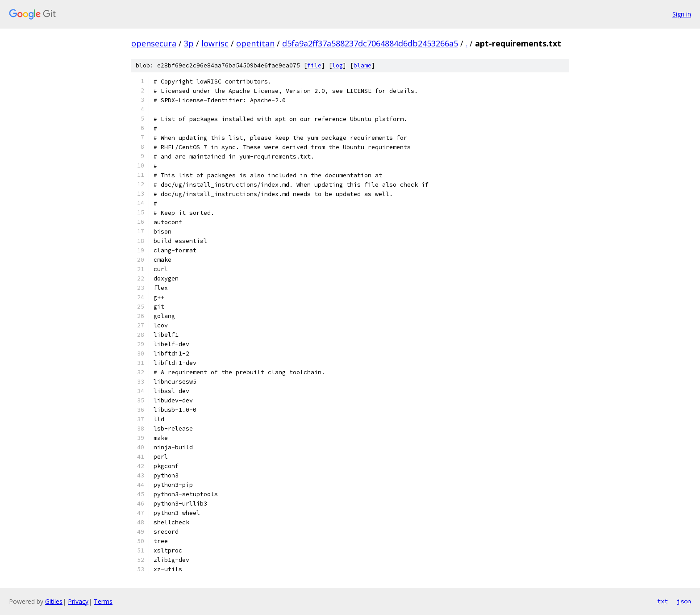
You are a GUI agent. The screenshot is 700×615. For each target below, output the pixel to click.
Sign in (682, 14)
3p (189, 43)
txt (662, 601)
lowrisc (215, 43)
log (337, 65)
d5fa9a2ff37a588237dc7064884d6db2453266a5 (370, 43)
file (314, 65)
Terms (103, 601)
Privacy (78, 601)
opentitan (255, 43)
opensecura (154, 43)
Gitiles (54, 601)
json (684, 601)
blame (362, 65)
